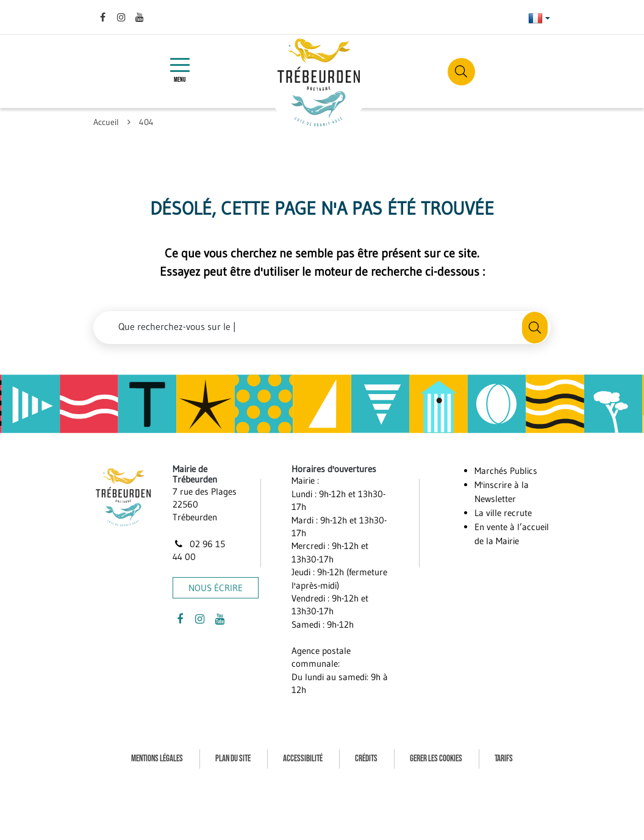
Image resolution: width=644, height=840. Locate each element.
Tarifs (504, 759)
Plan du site (233, 759)
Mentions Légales (157, 759)
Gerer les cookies (436, 759)
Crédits (366, 759)
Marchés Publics (506, 471)
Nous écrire (216, 588)
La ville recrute (503, 513)
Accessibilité (303, 759)
